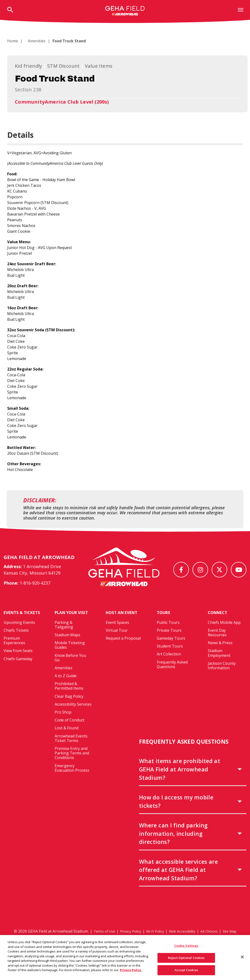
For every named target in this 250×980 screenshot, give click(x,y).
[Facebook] (181, 570)
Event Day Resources (217, 641)
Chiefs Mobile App (224, 631)
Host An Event (123, 621)
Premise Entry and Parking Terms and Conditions (72, 762)
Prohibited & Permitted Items (69, 695)
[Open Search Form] (10, 10)
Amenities (34, 41)
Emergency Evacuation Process (72, 777)
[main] (125, 273)
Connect (219, 621)
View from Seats (18, 664)
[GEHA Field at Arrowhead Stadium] (124, 571)
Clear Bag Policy (69, 705)
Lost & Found (67, 737)
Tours (164, 621)
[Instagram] (200, 570)
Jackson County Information (222, 674)
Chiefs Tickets (16, 644)
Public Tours (168, 631)
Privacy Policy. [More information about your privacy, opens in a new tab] (131, 973)
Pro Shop (63, 721)
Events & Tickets (14, 624)
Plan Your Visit (73, 621)
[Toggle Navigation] (240, 10)
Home (13, 41)
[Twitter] (219, 570)
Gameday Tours (171, 647)
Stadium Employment (219, 662)
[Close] (242, 959)
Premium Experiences (14, 654)
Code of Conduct (70, 729)
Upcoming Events (19, 636)
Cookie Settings (186, 948)
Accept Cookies (186, 973)
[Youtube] (239, 570)
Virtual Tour (117, 639)
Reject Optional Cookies (186, 960)
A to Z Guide (66, 685)
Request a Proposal (123, 647)
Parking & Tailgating (64, 633)
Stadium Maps (67, 644)
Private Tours (169, 639)
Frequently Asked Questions (172, 673)
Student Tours (170, 655)
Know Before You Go (70, 666)
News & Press (220, 652)
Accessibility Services (73, 713)
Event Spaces (117, 631)
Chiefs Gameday (18, 673)
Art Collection (169, 663)
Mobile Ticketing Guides (70, 654)
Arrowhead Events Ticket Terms (71, 747)
